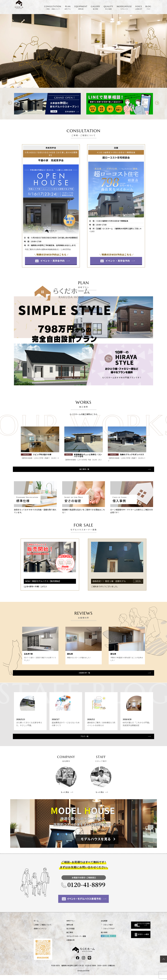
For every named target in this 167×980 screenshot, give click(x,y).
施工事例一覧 (83, 470)
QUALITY (108, 7)
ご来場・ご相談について (43, 929)
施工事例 (64, 937)
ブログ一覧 (83, 741)
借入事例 (92, 937)
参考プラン (64, 925)
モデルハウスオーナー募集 (70, 941)
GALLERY (96, 7)
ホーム (36, 925)
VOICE (139, 7)
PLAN (68, 7)
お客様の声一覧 (83, 674)
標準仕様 (64, 929)
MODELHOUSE (124, 7)
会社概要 (92, 925)
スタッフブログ (97, 933)
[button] (10, 103)
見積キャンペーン (40, 933)
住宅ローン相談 (127, 938)
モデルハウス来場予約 (128, 928)
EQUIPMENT (81, 7)
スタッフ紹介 (96, 929)
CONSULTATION (53, 7)
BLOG (148, 7)
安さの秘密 (64, 933)
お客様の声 (64, 945)
